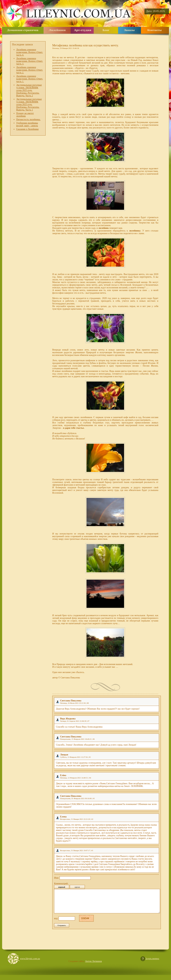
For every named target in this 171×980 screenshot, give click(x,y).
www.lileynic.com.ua (30, 964)
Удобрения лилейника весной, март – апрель (27, 124)
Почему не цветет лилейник (25, 115)
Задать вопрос (152, 964)
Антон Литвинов (94, 966)
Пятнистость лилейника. (28, 119)
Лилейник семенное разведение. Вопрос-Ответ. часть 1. (29, 79)
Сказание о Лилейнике (27, 129)
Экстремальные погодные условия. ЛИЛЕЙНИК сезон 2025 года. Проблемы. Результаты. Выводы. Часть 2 (29, 90)
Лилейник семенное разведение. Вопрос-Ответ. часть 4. (29, 52)
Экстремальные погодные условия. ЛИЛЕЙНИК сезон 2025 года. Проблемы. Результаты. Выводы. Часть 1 (29, 104)
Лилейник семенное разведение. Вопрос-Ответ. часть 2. (29, 70)
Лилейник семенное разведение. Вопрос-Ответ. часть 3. (29, 61)
